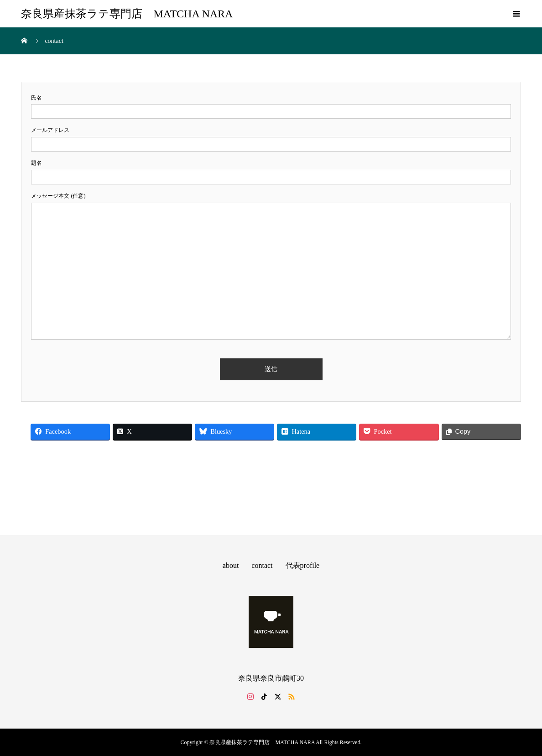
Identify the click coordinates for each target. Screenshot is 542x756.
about (231, 565)
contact (262, 565)
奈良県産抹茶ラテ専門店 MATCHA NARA (127, 14)
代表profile (303, 565)
